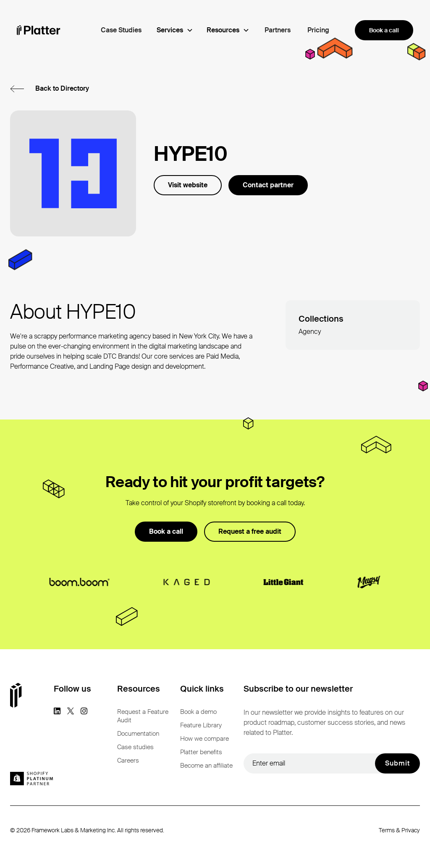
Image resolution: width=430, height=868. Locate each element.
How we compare (205, 739)
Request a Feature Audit (143, 716)
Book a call (384, 30)
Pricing (318, 30)
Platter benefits (201, 752)
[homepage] (39, 30)
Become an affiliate (206, 766)
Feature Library (201, 725)
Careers (128, 760)
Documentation (138, 734)
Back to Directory (62, 88)
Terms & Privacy (399, 830)
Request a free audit (250, 531)
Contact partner (268, 185)
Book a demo (198, 712)
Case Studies (121, 30)
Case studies (135, 747)
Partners (278, 30)
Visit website (188, 185)
